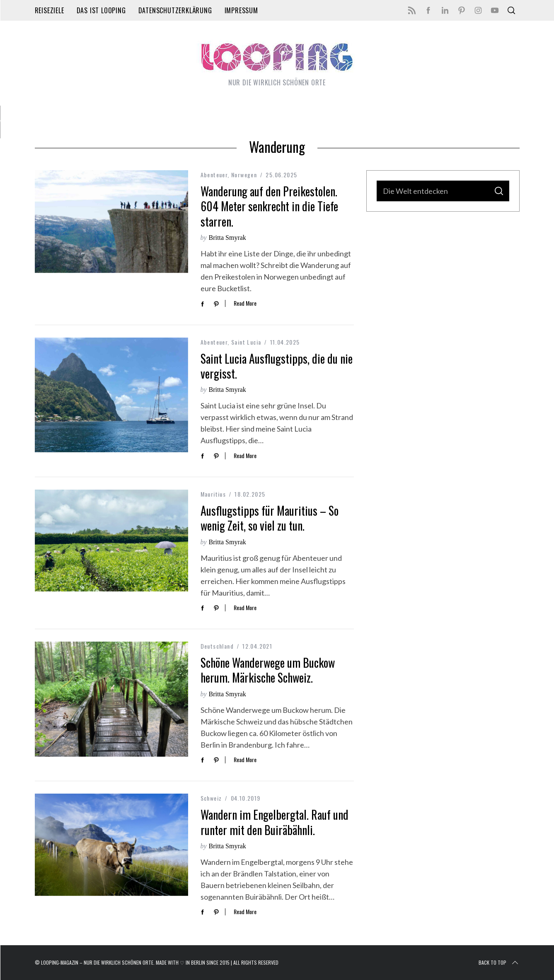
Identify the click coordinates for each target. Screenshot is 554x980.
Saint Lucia (246, 342)
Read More (245, 303)
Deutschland (217, 646)
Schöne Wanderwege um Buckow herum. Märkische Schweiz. (268, 670)
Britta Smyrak (227, 238)
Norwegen (244, 175)
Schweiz (211, 798)
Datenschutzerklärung (175, 10)
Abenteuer (214, 175)
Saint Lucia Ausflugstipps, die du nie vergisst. (277, 366)
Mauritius (213, 494)
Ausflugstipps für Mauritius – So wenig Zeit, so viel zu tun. (270, 518)
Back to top (499, 963)
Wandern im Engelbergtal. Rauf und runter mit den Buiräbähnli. (275, 822)
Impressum (241, 10)
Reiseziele (50, 10)
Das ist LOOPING (101, 10)
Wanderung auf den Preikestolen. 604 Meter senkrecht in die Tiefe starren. (269, 206)
